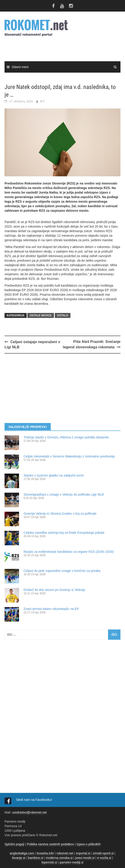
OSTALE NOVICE (41, 315)
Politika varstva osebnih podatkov (50, 844)
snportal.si (83, 853)
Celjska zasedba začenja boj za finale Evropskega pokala (64, 533)
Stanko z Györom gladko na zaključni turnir (54, 475)
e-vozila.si (104, 858)
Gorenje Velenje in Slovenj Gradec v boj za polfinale (60, 514)
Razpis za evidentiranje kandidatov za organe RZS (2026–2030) (69, 552)
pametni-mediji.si (71, 862)
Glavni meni (20, 67)
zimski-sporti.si (103, 853)
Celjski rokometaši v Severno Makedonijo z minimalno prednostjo (69, 456)
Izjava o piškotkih (89, 844)
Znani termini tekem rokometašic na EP (51, 609)
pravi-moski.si (85, 858)
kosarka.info (45, 853)
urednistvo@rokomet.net (29, 812)
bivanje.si (19, 858)
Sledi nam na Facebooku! (35, 800)
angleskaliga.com (22, 853)
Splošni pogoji (14, 844)
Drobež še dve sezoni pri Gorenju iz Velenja (54, 590)
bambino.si (36, 858)
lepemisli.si (49, 862)
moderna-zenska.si (59, 858)
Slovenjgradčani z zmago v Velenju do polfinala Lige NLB (64, 494)
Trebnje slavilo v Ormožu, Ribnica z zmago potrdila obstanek (66, 437)
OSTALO (63, 315)
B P (42, 101)
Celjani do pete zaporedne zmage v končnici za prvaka (62, 571)
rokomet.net (65, 853)
